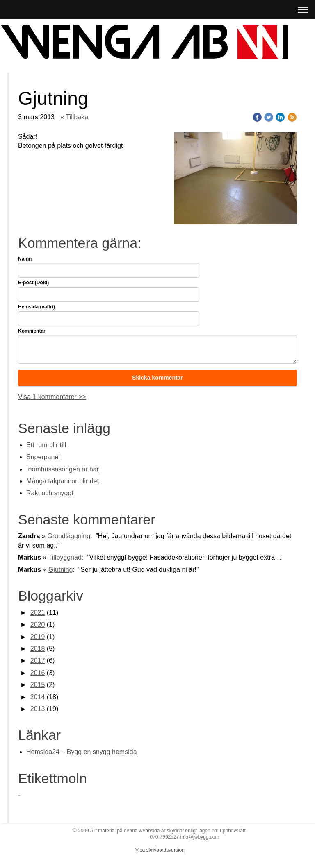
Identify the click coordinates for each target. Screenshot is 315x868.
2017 (38, 661)
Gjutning (61, 570)
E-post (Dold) (33, 283)
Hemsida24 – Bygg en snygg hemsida (82, 752)
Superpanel (44, 457)
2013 (38, 709)
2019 (38, 637)
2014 (38, 697)
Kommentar (32, 331)
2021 (38, 613)
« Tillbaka (74, 117)
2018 (38, 649)
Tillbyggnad (65, 557)
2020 (38, 624)
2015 (38, 685)
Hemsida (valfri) (37, 307)
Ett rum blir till (46, 445)
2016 (38, 673)
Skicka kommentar (157, 378)
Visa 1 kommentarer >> (52, 397)
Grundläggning (69, 536)
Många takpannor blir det (63, 481)
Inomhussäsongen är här (63, 469)
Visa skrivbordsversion (160, 850)
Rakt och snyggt (50, 493)
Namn (25, 259)
